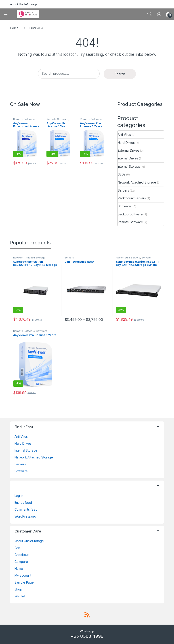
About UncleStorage (24, 4)
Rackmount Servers (132, 198)
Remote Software (24, 119)
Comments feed (26, 509)
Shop (18, 589)
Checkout (22, 555)
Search (149, 14)
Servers (123, 190)
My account (23, 575)
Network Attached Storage (137, 182)
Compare (21, 562)
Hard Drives (126, 143)
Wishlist (20, 596)
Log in (19, 496)
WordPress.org (25, 516)
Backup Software (130, 214)
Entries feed (23, 503)
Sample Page (24, 582)
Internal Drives (128, 158)
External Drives (129, 150)
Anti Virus (124, 135)
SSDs (122, 174)
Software (124, 206)
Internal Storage (129, 166)
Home (14, 28)
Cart (17, 548)
